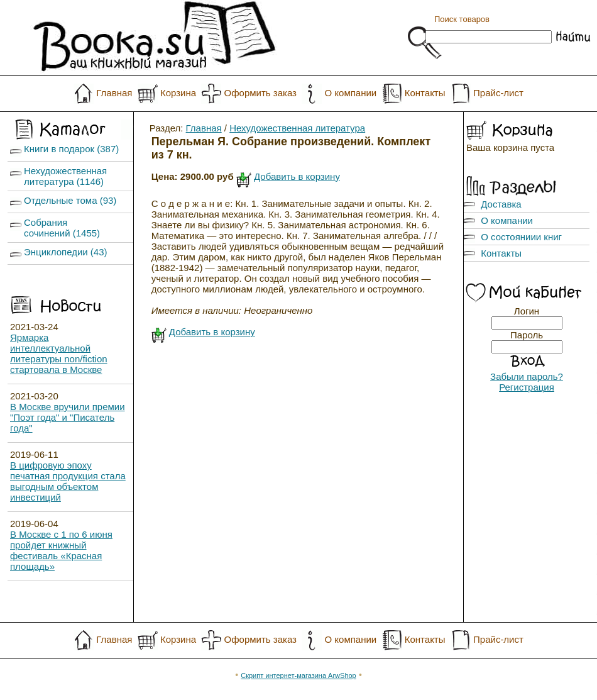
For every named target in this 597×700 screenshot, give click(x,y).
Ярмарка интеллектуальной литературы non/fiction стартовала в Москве (59, 353)
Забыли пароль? (527, 376)
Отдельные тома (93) (70, 200)
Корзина (178, 93)
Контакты (425, 93)
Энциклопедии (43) (66, 252)
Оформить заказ (260, 93)
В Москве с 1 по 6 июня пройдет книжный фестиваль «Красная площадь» (61, 550)
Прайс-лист (498, 93)
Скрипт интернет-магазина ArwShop (298, 675)
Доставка (501, 204)
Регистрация (527, 387)
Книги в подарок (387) (71, 149)
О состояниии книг (521, 237)
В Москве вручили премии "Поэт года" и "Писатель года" (68, 417)
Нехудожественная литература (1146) (65, 176)
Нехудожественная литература (297, 128)
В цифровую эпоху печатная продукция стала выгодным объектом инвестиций (68, 481)
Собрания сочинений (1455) (62, 228)
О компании (350, 93)
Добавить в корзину (297, 176)
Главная (114, 93)
